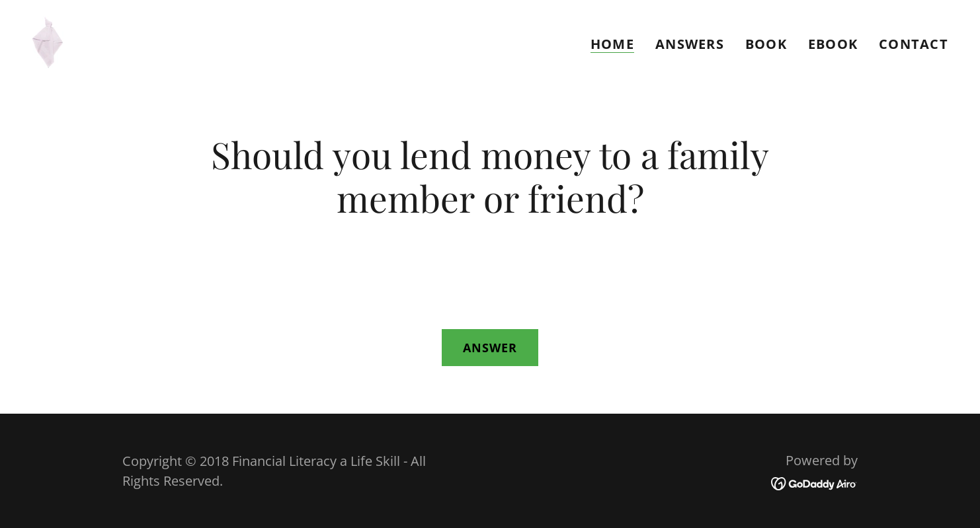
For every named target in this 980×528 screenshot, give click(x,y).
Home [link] (612, 45)
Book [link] (766, 44)
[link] (48, 41)
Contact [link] (914, 44)
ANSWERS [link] (690, 44)
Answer (490, 348)
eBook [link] (833, 44)
